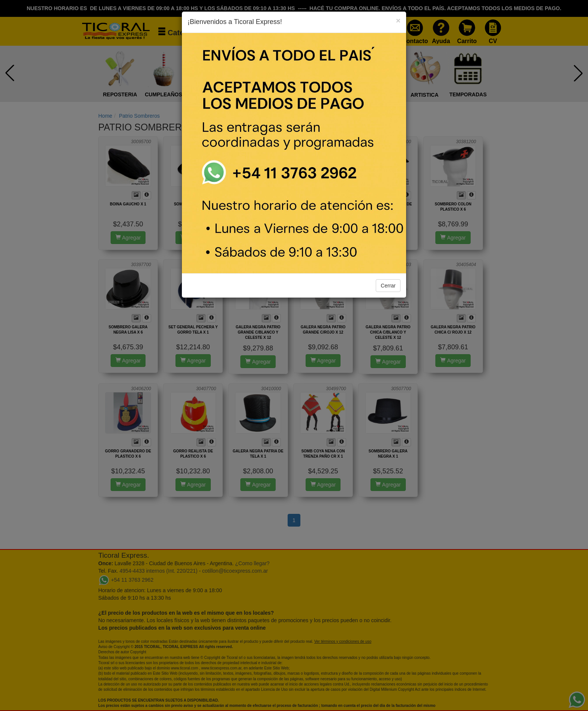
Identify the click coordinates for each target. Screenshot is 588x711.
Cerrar (388, 286)
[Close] (398, 20)
